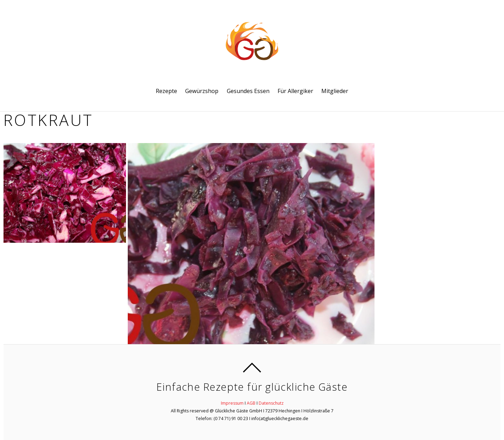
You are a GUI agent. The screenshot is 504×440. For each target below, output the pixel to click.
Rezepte (166, 91)
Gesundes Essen (248, 91)
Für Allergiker (295, 91)
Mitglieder (335, 91)
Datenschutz (271, 403)
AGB (251, 403)
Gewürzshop (202, 91)
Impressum (232, 403)
